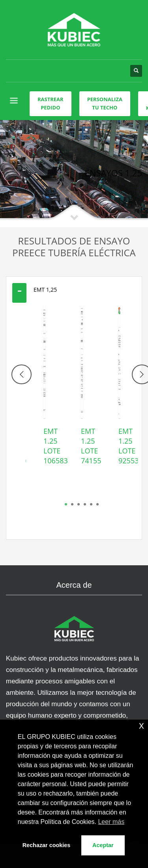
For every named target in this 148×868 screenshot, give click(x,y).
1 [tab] (66, 504)
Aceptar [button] (103, 845)
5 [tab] (91, 504)
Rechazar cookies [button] (47, 845)
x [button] (141, 725)
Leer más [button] (111, 822)
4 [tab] (85, 504)
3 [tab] (79, 504)
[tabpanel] (44, 397)
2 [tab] (72, 504)
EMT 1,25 (45, 290)
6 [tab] (97, 504)
